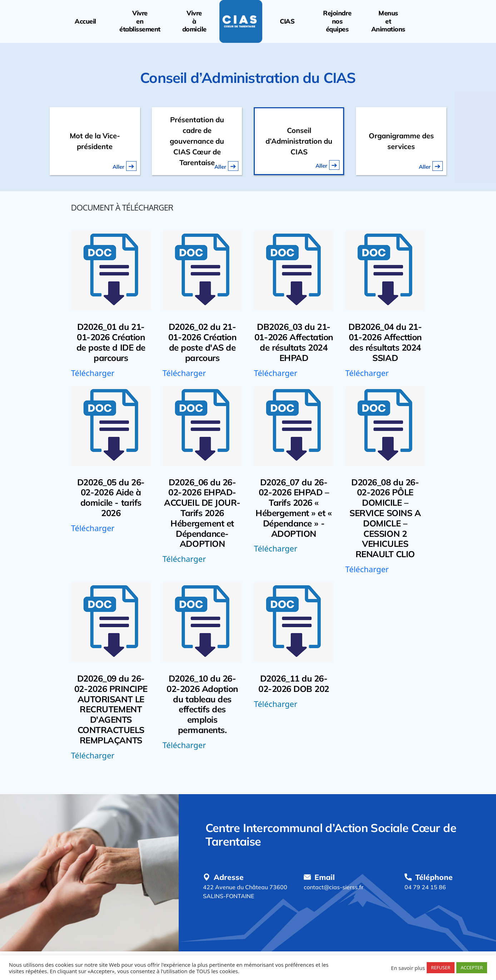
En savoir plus (408, 968)
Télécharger (93, 373)
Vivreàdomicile (194, 21)
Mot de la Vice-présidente (95, 141)
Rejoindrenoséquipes (337, 21)
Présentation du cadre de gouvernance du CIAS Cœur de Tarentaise (197, 141)
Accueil (85, 21)
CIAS (287, 21)
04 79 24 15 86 (425, 887)
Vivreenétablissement (140, 21)
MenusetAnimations (388, 21)
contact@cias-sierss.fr (334, 887)
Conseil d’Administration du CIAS (299, 141)
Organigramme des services (401, 141)
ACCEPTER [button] (472, 967)
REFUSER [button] (441, 967)
